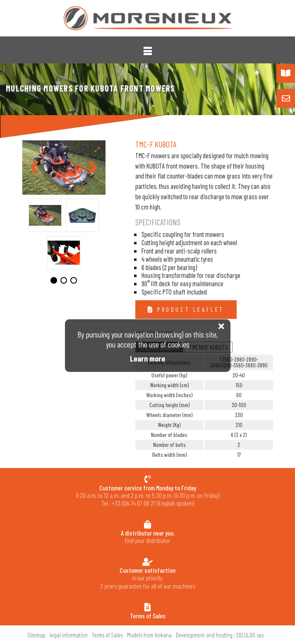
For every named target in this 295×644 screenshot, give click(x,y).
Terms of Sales (107, 635)
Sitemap (37, 635)
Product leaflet (189, 309)
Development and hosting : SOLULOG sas (220, 635)
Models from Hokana (149, 635)
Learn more (147, 358)
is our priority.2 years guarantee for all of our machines (147, 578)
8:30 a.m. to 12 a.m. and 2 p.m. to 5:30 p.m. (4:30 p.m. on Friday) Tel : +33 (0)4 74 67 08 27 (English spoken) (147, 496)
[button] (148, 51)
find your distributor (147, 537)
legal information (69, 635)
